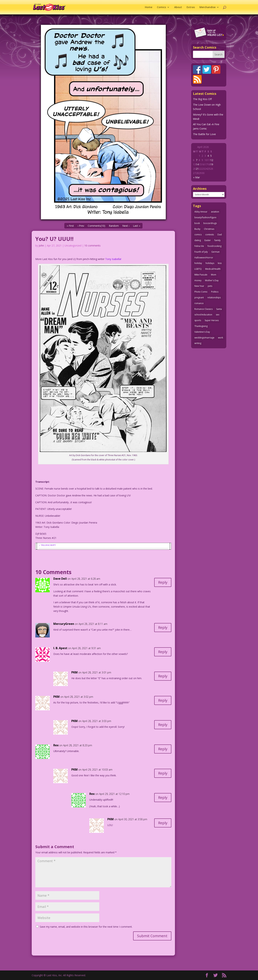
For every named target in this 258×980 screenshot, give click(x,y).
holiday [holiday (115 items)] (198, 263)
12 (212, 160)
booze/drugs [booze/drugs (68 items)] (210, 223)
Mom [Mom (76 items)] (214, 275)
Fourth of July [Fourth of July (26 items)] (201, 252)
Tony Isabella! (113, 259)
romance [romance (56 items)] (199, 303)
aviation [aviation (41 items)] (215, 212)
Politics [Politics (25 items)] (215, 292)
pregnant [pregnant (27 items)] (199, 297)
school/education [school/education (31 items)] (203, 315)
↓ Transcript (47, 545)
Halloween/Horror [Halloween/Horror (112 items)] (204, 258)
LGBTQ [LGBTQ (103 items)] (198, 269)
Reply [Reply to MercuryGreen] (163, 627)
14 (197, 164)
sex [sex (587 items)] (218, 315)
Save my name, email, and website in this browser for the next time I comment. (86, 927)
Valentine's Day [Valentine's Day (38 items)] (202, 332)
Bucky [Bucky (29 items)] (197, 229)
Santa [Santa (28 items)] (219, 309)
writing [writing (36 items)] (198, 343)
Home (149, 7)
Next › (126, 226)
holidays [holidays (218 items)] (210, 263)
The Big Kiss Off (202, 99)
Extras (191, 7)
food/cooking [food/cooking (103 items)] (214, 246)
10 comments (92, 245)
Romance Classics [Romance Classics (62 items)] (203, 309)
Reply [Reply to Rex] (163, 749)
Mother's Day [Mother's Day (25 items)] (212, 280)
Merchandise (207, 7)
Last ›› (137, 226)
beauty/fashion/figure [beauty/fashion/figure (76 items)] (205, 217)
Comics (161, 7)
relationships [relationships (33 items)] (214, 297)
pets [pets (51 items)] (210, 286)
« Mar (196, 177)
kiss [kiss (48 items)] (220, 263)
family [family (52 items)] (217, 240)
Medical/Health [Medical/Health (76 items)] (213, 269)
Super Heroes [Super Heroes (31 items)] (212, 320)
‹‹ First (70, 226)
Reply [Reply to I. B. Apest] (163, 652)
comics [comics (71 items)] (198, 235)
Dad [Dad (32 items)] (220, 235)
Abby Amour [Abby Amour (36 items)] (201, 212)
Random (114, 226)
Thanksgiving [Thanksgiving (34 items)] (201, 326)
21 (197, 169)
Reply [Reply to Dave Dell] (163, 582)
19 (212, 164)
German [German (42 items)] (215, 252)
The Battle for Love (204, 134)
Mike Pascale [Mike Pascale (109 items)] (201, 275)
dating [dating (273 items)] (198, 240)
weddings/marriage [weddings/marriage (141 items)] (204, 338)
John (41, 245)
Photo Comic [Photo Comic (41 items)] (201, 292)
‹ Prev (81, 226)
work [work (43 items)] (221, 338)
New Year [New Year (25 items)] (199, 286)
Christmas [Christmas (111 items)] (209, 229)
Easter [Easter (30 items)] (208, 240)
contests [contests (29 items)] (210, 235)
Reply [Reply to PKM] (163, 676)
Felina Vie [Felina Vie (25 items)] (199, 246)
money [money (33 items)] (198, 280)
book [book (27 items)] (197, 223)
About (178, 7)
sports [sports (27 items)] (198, 320)
